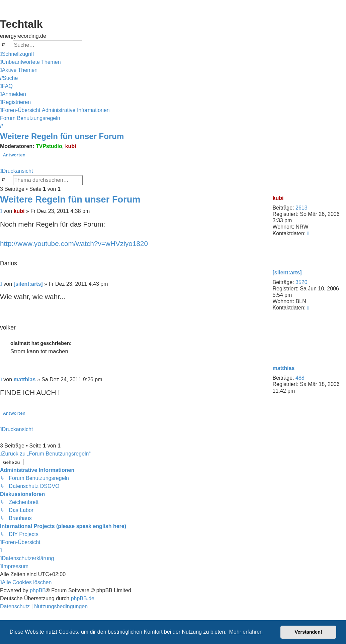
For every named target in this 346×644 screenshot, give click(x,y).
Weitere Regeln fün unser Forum (62, 136)
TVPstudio (49, 146)
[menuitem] (30, 62)
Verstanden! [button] (309, 632)
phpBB (38, 590)
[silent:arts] (287, 273)
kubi (71, 146)
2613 (301, 208)
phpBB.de (83, 598)
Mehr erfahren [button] (246, 632)
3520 (301, 282)
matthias (284, 368)
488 (300, 378)
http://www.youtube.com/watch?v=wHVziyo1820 (74, 243)
